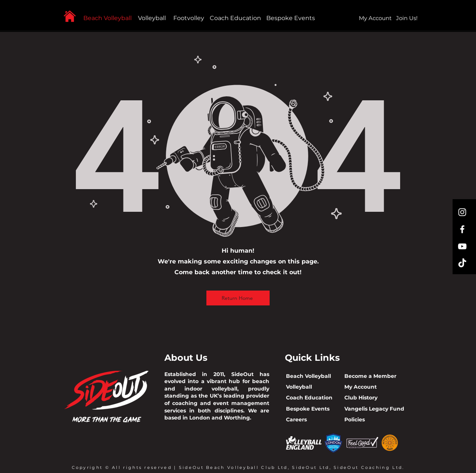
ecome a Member (372, 376)
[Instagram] (462, 212)
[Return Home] (238, 298)
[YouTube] (462, 246)
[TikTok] (462, 263)
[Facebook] (462, 229)
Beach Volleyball (107, 18)
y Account (363, 387)
